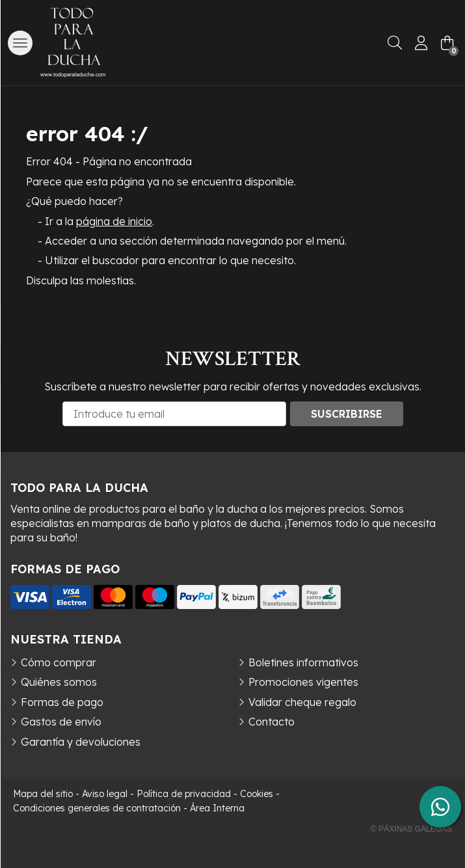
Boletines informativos (303, 662)
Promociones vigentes (303, 682)
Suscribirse (347, 414)
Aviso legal (105, 794)
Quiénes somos (59, 682)
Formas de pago (62, 702)
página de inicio (114, 221)
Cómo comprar (59, 662)
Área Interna (217, 808)
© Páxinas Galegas (411, 829)
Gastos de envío (61, 722)
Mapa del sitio (43, 794)
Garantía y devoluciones (81, 742)
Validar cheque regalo (302, 702)
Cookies (257, 794)
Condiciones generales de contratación (97, 808)
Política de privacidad (184, 794)
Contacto (272, 722)
